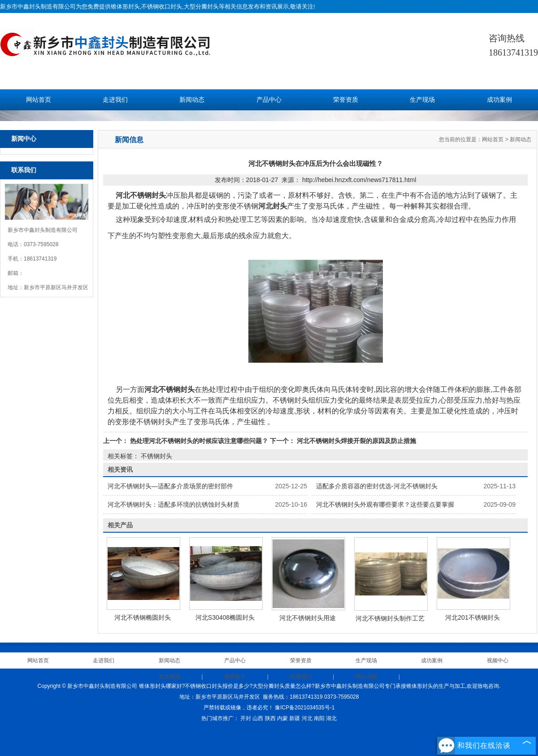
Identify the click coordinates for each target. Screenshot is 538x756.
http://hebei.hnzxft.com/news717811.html (359, 180)
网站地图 (366, 677)
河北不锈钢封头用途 (308, 618)
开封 (246, 718)
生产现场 (422, 100)
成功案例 (499, 100)
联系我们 (301, 677)
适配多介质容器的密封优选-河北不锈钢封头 (377, 486)
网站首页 (39, 100)
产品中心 (269, 100)
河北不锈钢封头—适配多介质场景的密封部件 (170, 486)
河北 (307, 718)
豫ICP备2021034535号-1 (305, 708)
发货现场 (169, 677)
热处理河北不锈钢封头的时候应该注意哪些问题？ (199, 441)
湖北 (331, 718)
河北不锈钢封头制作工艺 (390, 618)
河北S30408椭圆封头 (225, 617)
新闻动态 (192, 100)
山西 (258, 718)
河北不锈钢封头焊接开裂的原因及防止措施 (356, 441)
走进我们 (115, 100)
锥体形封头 (125, 7)
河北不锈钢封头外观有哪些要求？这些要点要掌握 (385, 504)
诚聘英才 (235, 677)
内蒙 (282, 718)
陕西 (270, 718)
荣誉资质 (346, 100)
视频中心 (498, 660)
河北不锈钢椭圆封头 (143, 617)
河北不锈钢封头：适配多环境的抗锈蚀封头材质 (174, 504)
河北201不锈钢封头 (472, 617)
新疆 (295, 718)
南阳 (319, 718)
